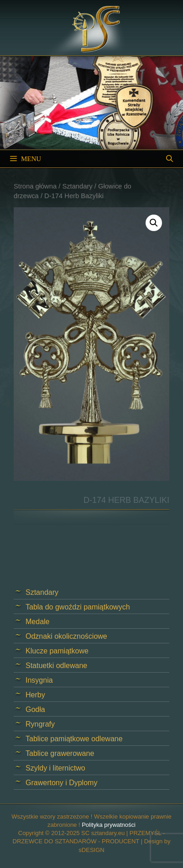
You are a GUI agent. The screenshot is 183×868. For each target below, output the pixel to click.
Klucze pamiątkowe (57, 651)
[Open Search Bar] (170, 159)
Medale (37, 622)
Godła (35, 709)
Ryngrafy (40, 724)
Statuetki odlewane (56, 666)
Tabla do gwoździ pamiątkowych (78, 607)
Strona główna (35, 186)
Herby (35, 695)
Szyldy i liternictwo (55, 768)
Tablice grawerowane (60, 753)
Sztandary (77, 186)
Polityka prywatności (109, 825)
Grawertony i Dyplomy (61, 783)
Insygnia (39, 680)
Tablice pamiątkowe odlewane (74, 739)
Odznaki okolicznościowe (66, 636)
